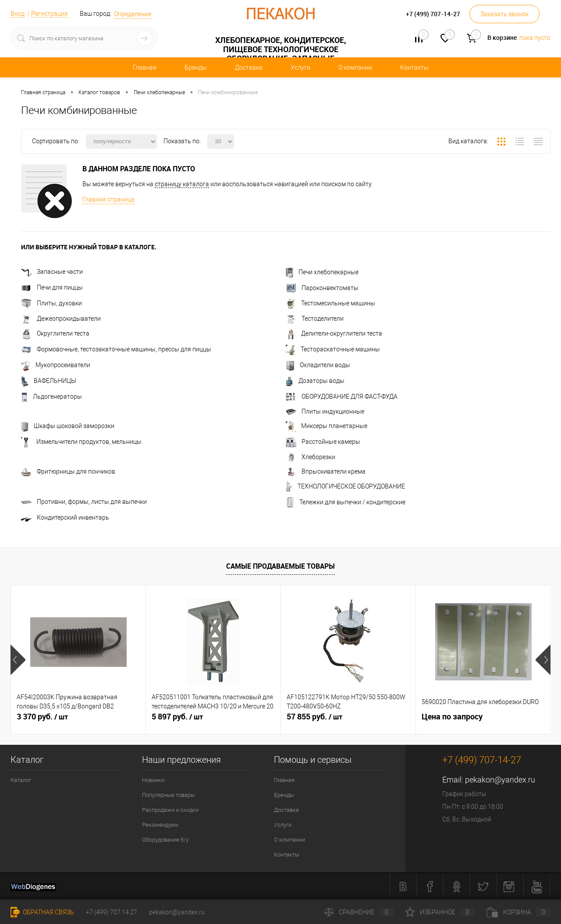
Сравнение (359, 912)
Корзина (518, 912)
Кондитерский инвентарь (65, 517)
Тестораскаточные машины (333, 349)
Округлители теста (55, 333)
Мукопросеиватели (56, 365)
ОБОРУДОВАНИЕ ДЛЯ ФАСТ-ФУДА (342, 397)
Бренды (196, 67)
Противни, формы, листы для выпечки (84, 502)
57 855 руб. (314, 717)
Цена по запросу (452, 717)
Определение (133, 14)
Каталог (21, 780)
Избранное (440, 912)
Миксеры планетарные (327, 426)
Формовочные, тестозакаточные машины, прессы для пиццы (116, 349)
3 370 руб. (42, 717)
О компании (355, 67)
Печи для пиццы (52, 287)
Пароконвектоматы (322, 288)
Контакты (414, 67)
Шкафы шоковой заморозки (68, 426)
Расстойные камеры (323, 442)
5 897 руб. (177, 717)
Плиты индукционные (325, 411)
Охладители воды (318, 365)
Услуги (300, 67)
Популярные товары (169, 795)
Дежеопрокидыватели (61, 319)
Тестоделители (315, 319)
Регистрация (50, 14)
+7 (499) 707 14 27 (112, 912)
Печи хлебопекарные (322, 272)
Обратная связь (42, 912)
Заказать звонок (504, 14)
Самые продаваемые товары (280, 566)
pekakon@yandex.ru (500, 780)
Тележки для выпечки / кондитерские (346, 502)
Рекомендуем (160, 825)
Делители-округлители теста (334, 333)
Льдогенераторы (51, 397)
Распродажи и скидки (170, 810)
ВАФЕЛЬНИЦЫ (49, 381)
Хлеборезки (311, 457)
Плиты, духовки (51, 303)
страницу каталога (182, 184)
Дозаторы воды (315, 381)
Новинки (153, 780)
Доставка (249, 67)
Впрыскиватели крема (326, 471)
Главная (145, 67)
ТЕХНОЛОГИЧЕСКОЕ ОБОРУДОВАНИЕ (345, 486)
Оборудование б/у (165, 840)
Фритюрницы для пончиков (68, 471)
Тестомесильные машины (330, 303)
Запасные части (52, 272)
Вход (18, 14)
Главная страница (108, 199)
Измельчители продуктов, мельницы (81, 442)
